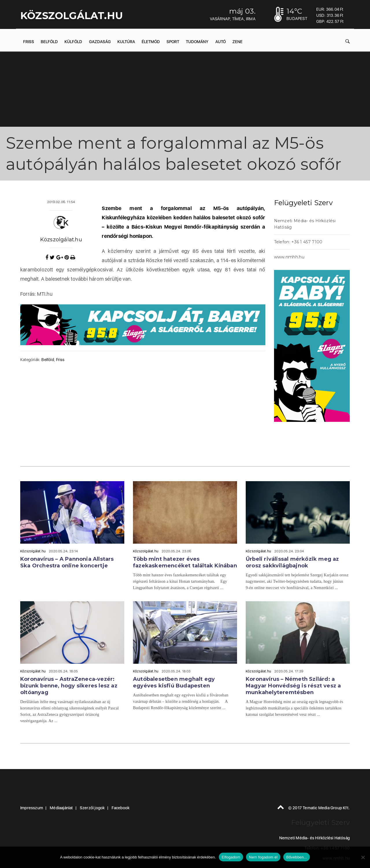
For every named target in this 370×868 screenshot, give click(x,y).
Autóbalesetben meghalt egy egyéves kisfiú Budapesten (174, 682)
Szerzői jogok (92, 808)
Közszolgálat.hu (61, 240)
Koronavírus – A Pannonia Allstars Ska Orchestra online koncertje (67, 562)
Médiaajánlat (61, 808)
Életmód (151, 42)
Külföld (73, 42)
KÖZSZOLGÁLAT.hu (72, 16)
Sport (173, 42)
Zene (237, 42)
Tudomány (197, 42)
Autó (221, 42)
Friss (29, 42)
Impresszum (32, 808)
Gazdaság (100, 42)
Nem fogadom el (263, 857)
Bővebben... (297, 857)
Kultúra (126, 42)
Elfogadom (231, 857)
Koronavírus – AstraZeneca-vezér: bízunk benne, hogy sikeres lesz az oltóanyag (69, 686)
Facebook (121, 808)
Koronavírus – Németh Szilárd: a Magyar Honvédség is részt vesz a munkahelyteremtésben (293, 686)
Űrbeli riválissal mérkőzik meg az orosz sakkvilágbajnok (292, 562)
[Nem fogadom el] (363, 857)
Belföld (49, 42)
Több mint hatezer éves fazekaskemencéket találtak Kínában (185, 562)
